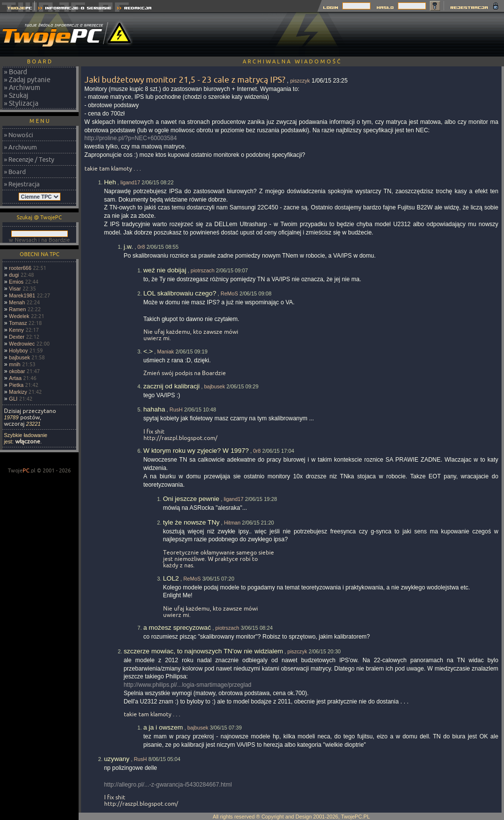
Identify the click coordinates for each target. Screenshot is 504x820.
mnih (14, 364)
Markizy (18, 392)
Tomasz (18, 323)
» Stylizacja (21, 103)
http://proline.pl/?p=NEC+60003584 (131, 138)
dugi (14, 275)
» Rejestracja (22, 184)
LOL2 (171, 578)
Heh (110, 182)
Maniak (166, 351)
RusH (176, 410)
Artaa (15, 378)
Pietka (16, 385)
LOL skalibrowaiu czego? (180, 293)
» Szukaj (16, 95)
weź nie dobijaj (165, 270)
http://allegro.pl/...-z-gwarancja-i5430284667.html (168, 785)
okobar (17, 371)
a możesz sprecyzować (177, 628)
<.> (148, 351)
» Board (15, 72)
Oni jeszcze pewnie (191, 499)
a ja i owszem (163, 727)
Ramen (17, 309)
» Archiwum (22, 88)
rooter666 (20, 268)
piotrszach (203, 270)
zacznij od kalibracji (172, 386)
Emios (16, 282)
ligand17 (130, 182)
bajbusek (19, 357)
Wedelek (19, 316)
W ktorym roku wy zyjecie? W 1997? (196, 451)
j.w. (128, 247)
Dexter (16, 337)
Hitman (232, 523)
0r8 (141, 247)
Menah (17, 302)
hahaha (154, 409)
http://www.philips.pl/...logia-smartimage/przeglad (188, 685)
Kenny (16, 330)
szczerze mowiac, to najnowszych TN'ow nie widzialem (204, 651)
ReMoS (229, 293)
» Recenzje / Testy (29, 159)
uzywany (117, 759)
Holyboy (18, 351)
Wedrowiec (22, 344)
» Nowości (18, 135)
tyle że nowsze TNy (191, 522)
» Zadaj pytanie (27, 80)
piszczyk (300, 81)
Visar (15, 289)
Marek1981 (22, 295)
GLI (13, 399)
